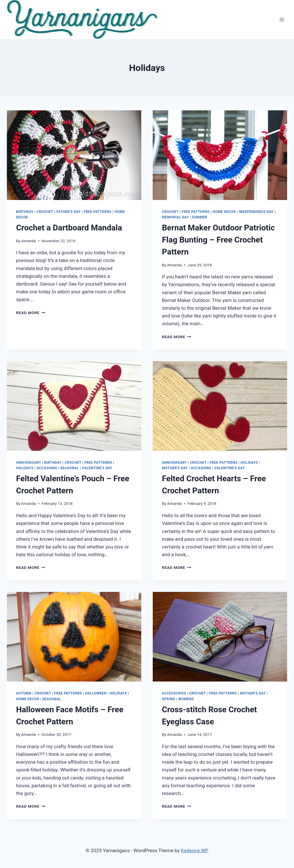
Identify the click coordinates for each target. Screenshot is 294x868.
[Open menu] (282, 19)
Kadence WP (195, 850)
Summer (200, 217)
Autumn (24, 693)
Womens (186, 699)
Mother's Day (175, 468)
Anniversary (29, 463)
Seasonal (70, 468)
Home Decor (224, 212)
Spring (169, 699)
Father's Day (68, 212)
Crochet (45, 212)
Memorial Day (175, 217)
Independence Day (256, 212)
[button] (82, 20)
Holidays (25, 468)
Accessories (174, 693)
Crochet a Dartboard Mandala (69, 228)
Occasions (47, 468)
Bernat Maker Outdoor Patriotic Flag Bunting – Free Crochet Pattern (218, 240)
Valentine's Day (97, 468)
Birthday (25, 212)
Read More (31, 313)
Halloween (96, 693)
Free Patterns (97, 212)
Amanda (29, 241)
